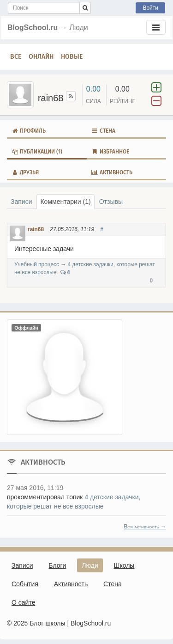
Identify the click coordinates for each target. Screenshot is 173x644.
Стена (103, 131)
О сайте (23, 602)
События (25, 584)
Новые (72, 57)
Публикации (37, 152)
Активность (112, 172)
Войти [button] (150, 8)
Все (16, 57)
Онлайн (41, 57)
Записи (21, 202)
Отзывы (111, 202)
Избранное (110, 152)
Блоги (57, 565)
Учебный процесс (37, 264)
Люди (90, 565)
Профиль (29, 131)
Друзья (25, 172)
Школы (124, 565)
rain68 (36, 229)
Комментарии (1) (65, 202)
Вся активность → (145, 527)
